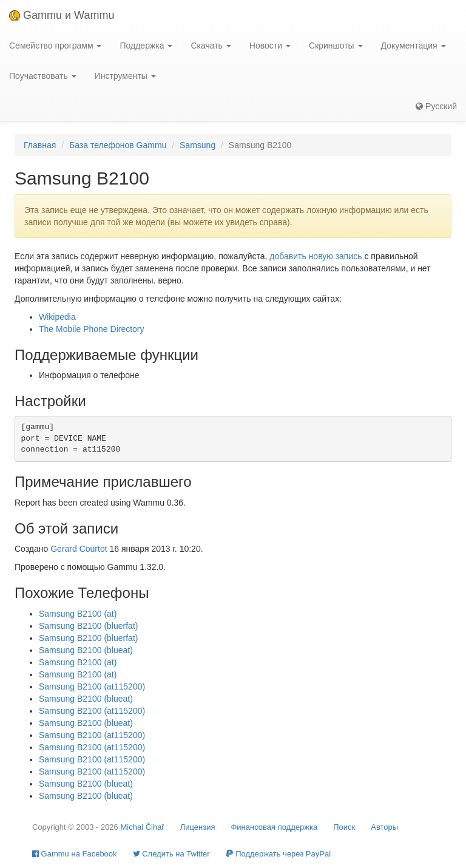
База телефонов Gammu (118, 145)
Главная (40, 145)
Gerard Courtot (79, 549)
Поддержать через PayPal (278, 854)
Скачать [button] (211, 46)
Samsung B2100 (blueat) (86, 650)
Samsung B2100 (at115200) (92, 687)
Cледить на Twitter (171, 854)
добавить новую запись (316, 256)
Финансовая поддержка (274, 827)
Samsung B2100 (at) (78, 614)
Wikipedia (57, 317)
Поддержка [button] (146, 46)
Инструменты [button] (125, 76)
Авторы (384, 827)
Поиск (344, 827)
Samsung (198, 145)
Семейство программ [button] (55, 46)
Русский (436, 106)
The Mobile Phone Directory (92, 329)
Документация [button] (414, 46)
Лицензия (198, 827)
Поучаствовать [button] (43, 76)
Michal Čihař (142, 827)
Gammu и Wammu (62, 15)
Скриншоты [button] (336, 46)
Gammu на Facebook (75, 854)
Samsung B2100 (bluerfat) (88, 626)
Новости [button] (270, 46)
